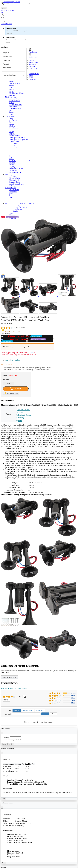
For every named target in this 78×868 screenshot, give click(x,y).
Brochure (13, 219)
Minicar (12, 126)
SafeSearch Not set (7, 10)
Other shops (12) (13, 360)
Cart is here (33, 57)
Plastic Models (14, 136)
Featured (6, 64)
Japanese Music (15, 99)
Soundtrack (13, 107)
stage (11, 87)
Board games (14, 128)
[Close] (2, 733)
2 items (73, 698)
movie (31, 78)
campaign (6, 53)
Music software (10, 97)
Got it (3, 799)
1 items (73, 700)
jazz (11, 110)
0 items (73, 703)
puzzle (12, 124)
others (12, 85)
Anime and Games (16, 105)
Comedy (12, 91)
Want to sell (7, 68)
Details (31, 353)
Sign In (3, 12)
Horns (20, 420)
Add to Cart (16, 389)
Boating (21, 418)
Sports (12, 89)
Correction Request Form (10, 677)
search (4, 8)
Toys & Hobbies (11, 116)
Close (4, 863)
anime (31, 76)
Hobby (12, 132)
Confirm (11, 744)
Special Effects (15, 83)
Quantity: (6, 737)
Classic (12, 103)
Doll (11, 122)
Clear (53, 714)
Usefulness (40, 711)
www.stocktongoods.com (12, 2)
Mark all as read (6, 24)
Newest (17, 711)
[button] (39, 21)
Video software (34, 74)
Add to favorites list (11, 393)
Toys (11, 118)
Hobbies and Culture (16, 93)
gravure (12, 95)
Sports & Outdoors (9, 75)
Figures (12, 134)
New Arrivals (7, 56)
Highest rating (28, 711)
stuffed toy (13, 120)
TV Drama (32, 80)
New (23, 336)
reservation (6, 60)
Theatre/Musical (15, 109)
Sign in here (33, 52)
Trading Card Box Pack (17, 138)
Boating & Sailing (24, 415)
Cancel (4, 744)
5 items (73, 695)
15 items (73, 693)
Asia (11, 114)
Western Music (15, 101)
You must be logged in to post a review (14, 688)
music (11, 81)
